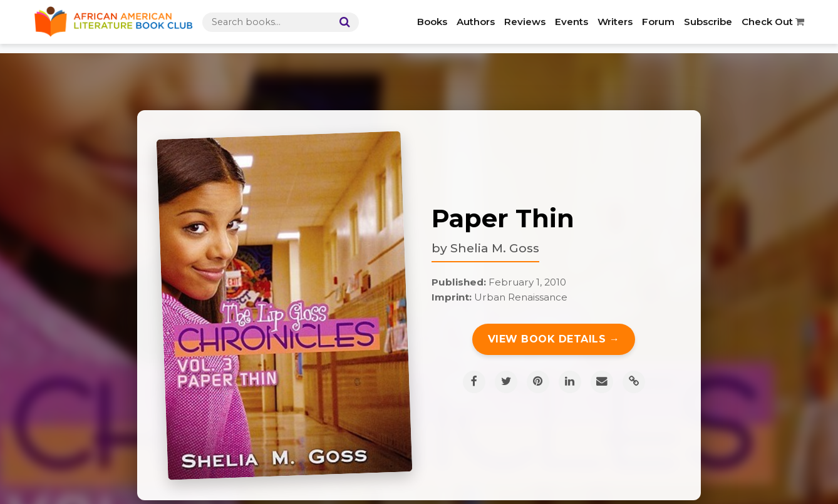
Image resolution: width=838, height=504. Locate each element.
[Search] (342, 22)
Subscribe (708, 22)
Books (432, 22)
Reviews (525, 22)
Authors (476, 22)
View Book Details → (554, 339)
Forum (658, 22)
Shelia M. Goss (495, 248)
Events (572, 22)
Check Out (773, 22)
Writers (615, 22)
